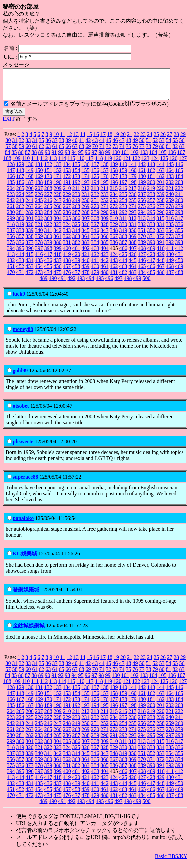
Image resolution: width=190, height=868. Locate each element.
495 (100, 284)
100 (116, 158)
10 (56, 140)
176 (105, 182)
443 (114, 266)
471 (20, 278)
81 (169, 152)
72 (109, 152)
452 (20, 272)
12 (69, 140)
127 (183, 164)
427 (142, 260)
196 (114, 188)
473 (39, 278)
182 (161, 182)
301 (30, 224)
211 (76, 194)
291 (114, 218)
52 (155, 146)
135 (76, 170)
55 (175, 146)
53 (162, 146)
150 (39, 176)
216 (123, 194)
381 (67, 248)
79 (155, 152)
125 (164, 164)
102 (135, 158)
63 (48, 152)
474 (48, 278)
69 (88, 152)
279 (179, 212)
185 (11, 188)
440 (86, 266)
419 (67, 260)
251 (95, 206)
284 (48, 218)
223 (11, 200)
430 (170, 260)
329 (114, 230)
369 (133, 242)
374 (179, 242)
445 (133, 266)
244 (30, 206)
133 (58, 170)
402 (86, 254)
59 (22, 152)
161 (142, 176)
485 (151, 278)
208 (48, 194)
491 (62, 284)
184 (179, 182)
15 (89, 140)
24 (150, 140)
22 (136, 140)
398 (48, 254)
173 (76, 182)
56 (182, 146)
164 (170, 176)
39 (68, 146)
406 (123, 254)
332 (142, 230)
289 (95, 218)
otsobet (21, 412)
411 (170, 254)
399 (58, 254)
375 (11, 248)
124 (155, 164)
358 (30, 242)
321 (39, 230)
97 (94, 158)
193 (86, 188)
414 (20, 260)
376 (20, 248)
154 (76, 176)
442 (105, 266)
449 (170, 266)
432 (11, 266)
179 (133, 182)
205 (20, 194)
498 (128, 284)
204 (11, 194)
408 (142, 254)
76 (135, 152)
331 (133, 230)
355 (179, 236)
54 (169, 146)
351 (142, 236)
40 (75, 146)
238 (151, 200)
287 (76, 218)
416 (39, 260)
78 (149, 152)
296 (161, 218)
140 (123, 170)
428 (151, 260)
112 (44, 164)
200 (151, 188)
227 (48, 200)
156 (95, 176)
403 (95, 254)
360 (48, 242)
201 (161, 188)
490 (53, 284)
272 (114, 212)
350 (133, 236)
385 (105, 248)
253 (114, 206)
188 (39, 188)
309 (105, 224)
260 (179, 206)
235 (123, 200)
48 (129, 146)
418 (58, 260)
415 (30, 260)
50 (142, 146)
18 (110, 140)
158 (114, 176)
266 (58, 212)
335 (170, 230)
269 (86, 212)
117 (90, 164)
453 (30, 272)
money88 (23, 335)
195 (105, 188)
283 (39, 218)
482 (123, 278)
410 (161, 254)
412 (179, 254)
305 (67, 224)
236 (133, 200)
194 (95, 188)
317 (179, 224)
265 (48, 212)
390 (151, 248)
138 (105, 170)
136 (86, 170)
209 (58, 194)
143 (151, 170)
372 (161, 242)
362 (67, 242)
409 (151, 254)
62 (42, 152)
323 (58, 230)
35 (42, 146)
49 (135, 146)
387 (123, 248)
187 (30, 188)
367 (114, 242)
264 (39, 212)
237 (142, 200)
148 (20, 176)
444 (123, 266)
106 (172, 158)
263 (30, 212)
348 (114, 236)
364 (86, 242)
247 (58, 206)
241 (179, 200)
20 (123, 140)
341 (48, 236)
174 (86, 182)
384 (95, 248)
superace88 (25, 483)
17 (103, 140)
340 (39, 236)
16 (96, 140)
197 (123, 188)
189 (48, 188)
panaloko (23, 524)
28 (176, 140)
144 (161, 170)
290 (105, 218)
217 (132, 194)
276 (151, 212)
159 (123, 176)
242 (11, 206)
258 (161, 206)
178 (123, 182)
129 (20, 170)
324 (67, 230)
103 (144, 158)
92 (61, 158)
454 (39, 272)
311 (123, 224)
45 (109, 146)
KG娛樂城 (25, 559)
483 (133, 278)
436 (48, 266)
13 (76, 140)
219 (151, 194)
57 (8, 152)
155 (86, 176)
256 (142, 206)
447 (151, 266)
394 (11, 254)
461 (105, 272)
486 (161, 278)
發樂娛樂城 (26, 595)
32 (22, 146)
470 (11, 278)
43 (95, 146)
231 (86, 200)
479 (95, 278)
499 (137, 284)
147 (11, 176)
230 (76, 200)
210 (67, 194)
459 (86, 272)
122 (136, 164)
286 (67, 218)
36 (48, 146)
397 (39, 254)
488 (179, 278)
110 (26, 164)
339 (30, 236)
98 (101, 158)
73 (115, 152)
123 (145, 164)
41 (82, 146)
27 (170, 140)
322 (48, 230)
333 (151, 230)
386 (114, 248)
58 (15, 152)
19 (116, 140)
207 (39, 194)
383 (86, 248)
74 (122, 152)
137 (95, 170)
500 (147, 284)
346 (95, 236)
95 (81, 158)
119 (108, 164)
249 (76, 206)
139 (114, 170)
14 (83, 140)
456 (58, 272)
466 (151, 272)
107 (181, 158)
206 (30, 194)
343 (67, 236)
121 (127, 164)
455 (48, 272)
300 (20, 224)
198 (133, 188)
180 (142, 182)
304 (58, 224)
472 (30, 278)
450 (179, 266)
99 (108, 158)
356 (11, 242)
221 (170, 194)
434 (30, 266)
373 (170, 242)
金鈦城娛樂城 (29, 631)
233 (105, 200)
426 (133, 260)
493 (81, 284)
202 (170, 188)
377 (30, 248)
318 (11, 230)
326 (86, 230)
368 (123, 242)
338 (20, 236)
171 (58, 182)
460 (95, 272)
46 (115, 146)
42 (88, 146)
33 (28, 146)
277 (161, 212)
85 (14, 158)
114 (62, 164)
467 (161, 272)
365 (95, 242)
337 (11, 236)
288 (86, 218)
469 (179, 272)
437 (58, 266)
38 (62, 146)
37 (55, 146)
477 (76, 278)
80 (162, 152)
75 (129, 152)
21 (130, 140)
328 (105, 230)
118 (99, 164)
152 (58, 176)
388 (133, 248)
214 (104, 194)
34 (35, 146)
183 (170, 182)
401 (76, 254)
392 (170, 248)
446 (142, 266)
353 (161, 236)
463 (123, 272)
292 (123, 218)
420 (76, 260)
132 (48, 170)
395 (20, 254)
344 (76, 236)
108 (7, 164)
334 (161, 230)
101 (125, 158)
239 (161, 200)
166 (11, 182)
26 (163, 140)
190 (58, 188)
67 (75, 152)
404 (105, 254)
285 (58, 218)
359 (39, 242)
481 (114, 278)
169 (39, 182)
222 (179, 194)
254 (123, 206)
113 (53, 164)
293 (133, 218)
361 (58, 242)
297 (170, 218)
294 (142, 218)
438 (67, 266)
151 (48, 176)
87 (28, 158)
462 (114, 272)
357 (20, 242)
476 (67, 278)
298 (179, 218)
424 (114, 260)
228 (58, 200)
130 (30, 170)
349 (123, 236)
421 (86, 260)
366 (105, 242)
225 (30, 200)
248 (67, 206)
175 (95, 182)
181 (151, 182)
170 (48, 182)
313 (142, 224)
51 (149, 146)
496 (109, 284)
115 (71, 164)
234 (114, 200)
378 (39, 248)
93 (68, 158)
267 (67, 212)
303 (48, 224)
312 (132, 224)
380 (58, 248)
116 (81, 164)
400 (67, 254)
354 (170, 236)
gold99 (20, 377)
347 (105, 236)
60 (28, 152)
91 (54, 158)
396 (30, 254)
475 (58, 278)
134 (67, 170)
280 (11, 218)
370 (142, 242)
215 (114, 194)
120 (117, 164)
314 (151, 224)
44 (102, 146)
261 (11, 212)
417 (48, 260)
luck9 (19, 300)
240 (170, 200)
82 (175, 152)
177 (114, 182)
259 (170, 206)
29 (183, 140)
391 (161, 248)
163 (161, 176)
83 (182, 152)
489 (44, 284)
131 (39, 170)
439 (76, 266)
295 (151, 218)
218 (142, 194)
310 (114, 224)
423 (105, 260)
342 (58, 236)
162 (151, 176)
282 (30, 218)
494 (90, 284)
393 (179, 248)
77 (142, 152)
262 (20, 212)
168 (30, 182)
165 (179, 176)
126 (173, 164)
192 (76, 188)
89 (41, 158)
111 (35, 164)
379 (48, 248)
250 (86, 206)
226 (39, 200)
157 (105, 176)
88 (34, 158)
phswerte (23, 447)
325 (76, 230)
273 (123, 212)
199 (142, 188)
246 (48, 206)
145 (170, 170)
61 (35, 152)
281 (20, 218)
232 (95, 200)
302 (39, 224)
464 (133, 272)
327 (95, 230)
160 (133, 176)
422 (95, 260)
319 (20, 230)
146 (179, 170)
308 (95, 224)
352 (151, 236)
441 (95, 266)
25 (156, 140)
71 (102, 152)
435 (39, 266)
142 (142, 170)
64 (55, 152)
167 (20, 182)
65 (62, 152)
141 (133, 170)
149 (30, 176)
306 (76, 224)
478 (86, 278)
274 (133, 212)
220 (160, 194)
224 (20, 200)
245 (39, 206)
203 (179, 188)
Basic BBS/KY (171, 862)
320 (30, 230)
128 (11, 170)
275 (142, 212)
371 (151, 242)
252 (105, 206)
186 (20, 188)
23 (143, 140)
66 (68, 152)
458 (76, 272)
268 (76, 212)
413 (11, 260)
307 (86, 224)
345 (86, 236)
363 (76, 242)
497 (119, 284)
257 (151, 206)
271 (105, 212)
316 (170, 224)
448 (161, 266)
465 (142, 272)
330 (123, 230)
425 (123, 260)
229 (67, 200)
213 (95, 194)
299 (11, 224)
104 (153, 158)
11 (63, 140)
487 (170, 278)
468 (170, 272)
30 (8, 146)
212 (85, 194)
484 (142, 278)
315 (160, 224)
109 (17, 164)
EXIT (9, 125)
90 (48, 158)
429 (161, 260)
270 (95, 212)
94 (74, 158)
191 (67, 188)
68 (82, 152)
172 (67, 182)
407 (133, 254)
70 (95, 152)
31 (15, 146)
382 (76, 248)
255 (133, 206)
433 (20, 266)
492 (72, 284)
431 (179, 260)
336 (179, 230)
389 (142, 248)
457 (67, 272)
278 (170, 212)
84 (8, 158)
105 (163, 158)
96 (88, 158)
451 (11, 272)
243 (20, 206)
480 (105, 278)
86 (21, 158)
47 (122, 146)
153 (67, 176)
